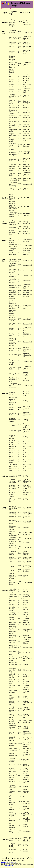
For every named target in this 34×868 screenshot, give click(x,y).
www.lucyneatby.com (7, 866)
